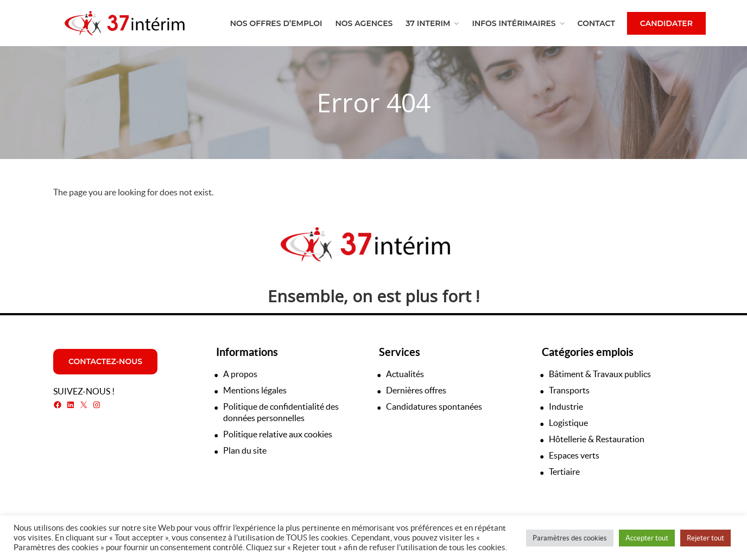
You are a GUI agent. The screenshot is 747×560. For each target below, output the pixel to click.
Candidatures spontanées (434, 406)
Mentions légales (255, 390)
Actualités (405, 374)
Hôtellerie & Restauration (597, 439)
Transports (569, 390)
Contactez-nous (105, 361)
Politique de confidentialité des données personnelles (281, 412)
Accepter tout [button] (647, 538)
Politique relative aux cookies (278, 434)
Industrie (566, 406)
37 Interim (428, 23)
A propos (240, 374)
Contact (596, 23)
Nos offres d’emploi (276, 23)
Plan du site (245, 450)
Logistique (568, 423)
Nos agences (364, 23)
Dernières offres (416, 390)
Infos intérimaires (514, 23)
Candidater (666, 23)
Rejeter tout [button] (705, 538)
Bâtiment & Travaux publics (600, 374)
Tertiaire (564, 472)
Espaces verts (574, 455)
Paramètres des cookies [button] (570, 538)
